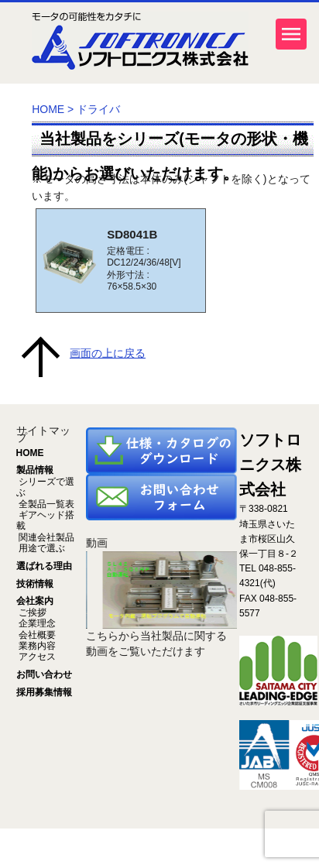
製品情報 (35, 470)
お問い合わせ (44, 674)
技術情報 (35, 584)
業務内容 (36, 646)
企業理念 (36, 623)
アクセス (36, 657)
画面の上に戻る (108, 353)
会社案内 (35, 601)
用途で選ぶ (41, 548)
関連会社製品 (45, 537)
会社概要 (36, 635)
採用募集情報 (44, 692)
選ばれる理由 (44, 566)
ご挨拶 (31, 612)
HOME (48, 109)
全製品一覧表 (45, 504)
